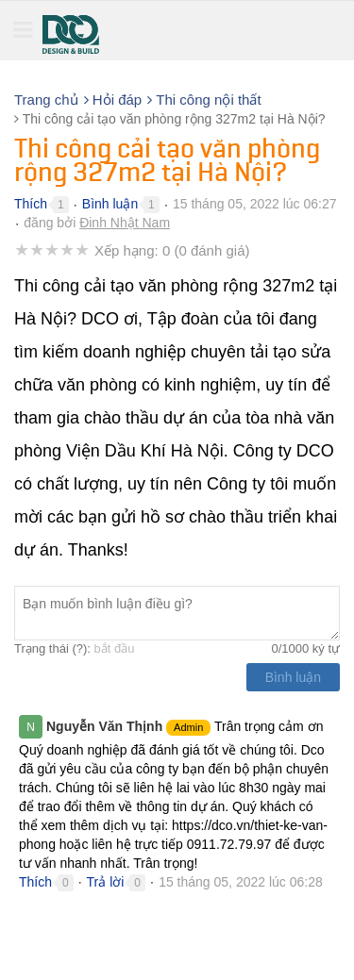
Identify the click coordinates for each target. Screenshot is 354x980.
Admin (188, 727)
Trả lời (106, 882)
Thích (31, 204)
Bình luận (110, 204)
